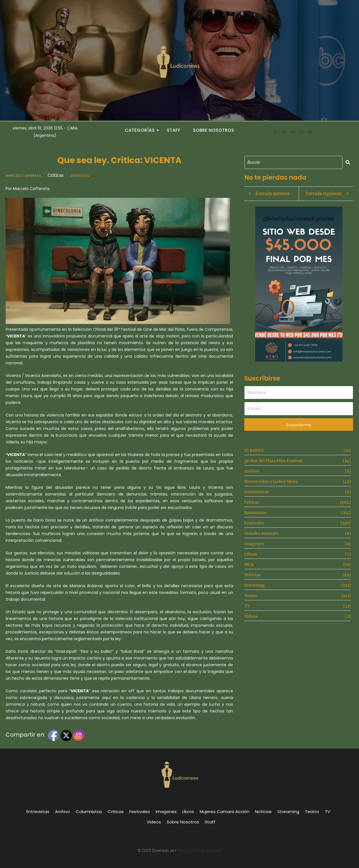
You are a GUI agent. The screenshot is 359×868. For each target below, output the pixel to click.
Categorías (141, 130)
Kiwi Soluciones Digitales (200, 850)
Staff (174, 130)
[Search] (294, 162)
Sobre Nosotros (214, 130)
